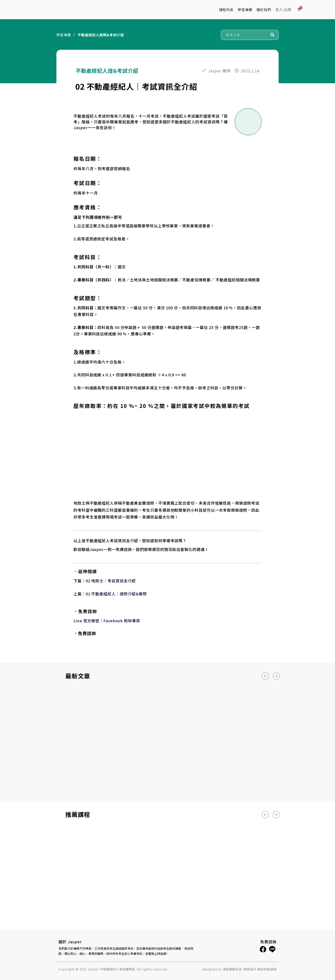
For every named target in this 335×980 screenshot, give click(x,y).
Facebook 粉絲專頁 (122, 621)
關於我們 (264, 10)
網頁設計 (250, 969)
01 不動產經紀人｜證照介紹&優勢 (116, 594)
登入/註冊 (283, 10)
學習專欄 (245, 10)
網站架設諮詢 (267, 969)
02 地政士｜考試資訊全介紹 (111, 581)
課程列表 (226, 10)
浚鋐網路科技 (233, 969)
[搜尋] (272, 35)
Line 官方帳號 (86, 621)
